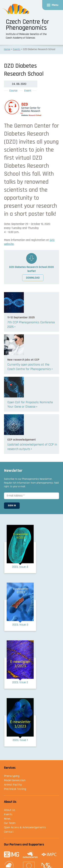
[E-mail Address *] (31, 496)
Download (33, 278)
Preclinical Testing (15, 789)
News (7, 819)
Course (13, 91)
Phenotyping (12, 776)
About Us (10, 810)
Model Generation (15, 780)
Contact (9, 832)
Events (8, 814)
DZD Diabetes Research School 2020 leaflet (31, 269)
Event (28, 91)
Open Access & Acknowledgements (25, 827)
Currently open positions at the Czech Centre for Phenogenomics (29, 367)
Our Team (10, 823)
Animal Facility (13, 785)
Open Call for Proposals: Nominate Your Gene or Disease (30, 405)
